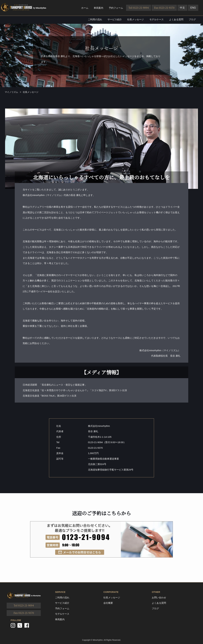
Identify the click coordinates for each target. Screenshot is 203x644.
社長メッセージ (136, 19)
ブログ (192, 19)
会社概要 (108, 603)
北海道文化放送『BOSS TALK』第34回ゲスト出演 (50, 396)
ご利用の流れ (95, 19)
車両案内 (98, 8)
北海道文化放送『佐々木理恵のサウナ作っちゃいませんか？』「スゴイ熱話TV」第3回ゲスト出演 (75, 390)
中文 (182, 8)
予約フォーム (116, 8)
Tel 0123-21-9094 (139, 8)
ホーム (85, 8)
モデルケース (157, 19)
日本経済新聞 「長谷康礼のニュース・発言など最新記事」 (55, 385)
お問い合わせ (159, 598)
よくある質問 (176, 19)
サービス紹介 (115, 19)
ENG (193, 8)
